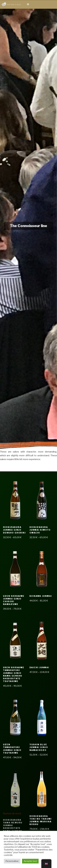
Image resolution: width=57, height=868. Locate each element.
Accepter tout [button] (30, 861)
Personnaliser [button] (12, 861)
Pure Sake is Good (14, 4)
